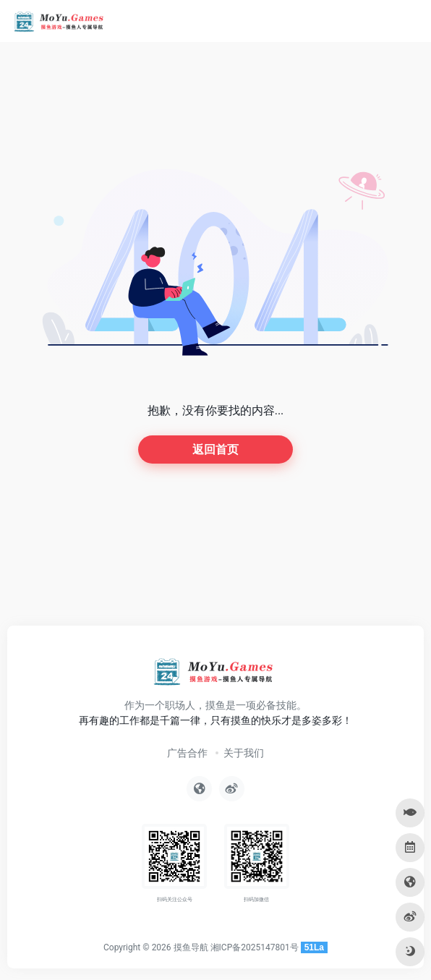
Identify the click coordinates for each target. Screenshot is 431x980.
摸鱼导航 (191, 947)
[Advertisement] (215, 567)
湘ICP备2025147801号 (255, 947)
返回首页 (215, 449)
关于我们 (244, 753)
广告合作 (187, 753)
